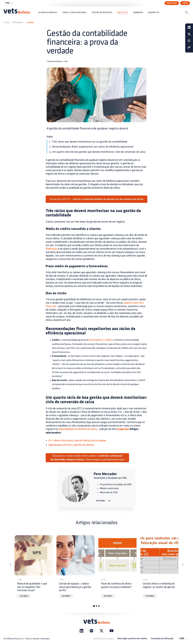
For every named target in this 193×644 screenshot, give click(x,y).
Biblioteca (18, 22)
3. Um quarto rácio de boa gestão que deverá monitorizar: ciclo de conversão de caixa (97, 152)
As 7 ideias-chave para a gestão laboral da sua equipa (77, 440)
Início (7, 22)
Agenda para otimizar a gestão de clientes (71, 445)
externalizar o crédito (101, 340)
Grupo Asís (123, 429)
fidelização (52, 249)
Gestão (30, 22)
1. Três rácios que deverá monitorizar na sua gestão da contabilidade (88, 142)
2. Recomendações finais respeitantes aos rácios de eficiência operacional (91, 147)
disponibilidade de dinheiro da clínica (78, 429)
